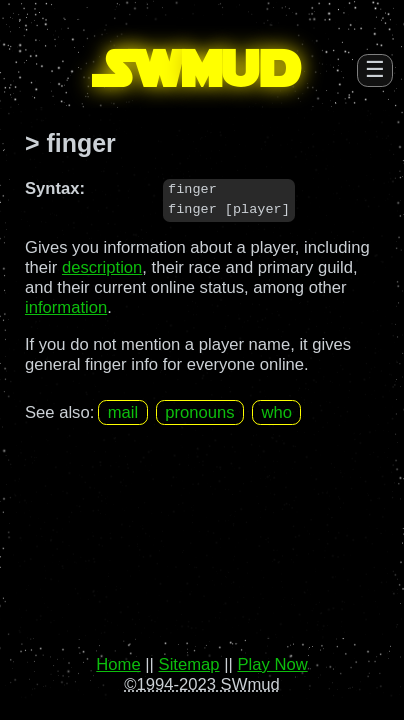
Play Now (272, 664)
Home (118, 664)
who (276, 412)
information (66, 307)
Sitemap (189, 664)
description (102, 267)
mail (123, 412)
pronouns (199, 412)
